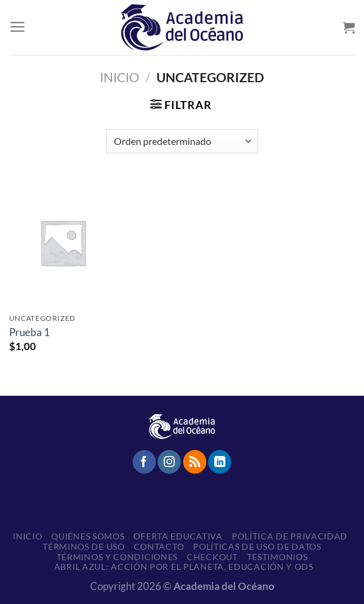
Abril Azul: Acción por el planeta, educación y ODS (184, 567)
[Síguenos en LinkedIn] (220, 462)
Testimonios (278, 557)
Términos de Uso (84, 546)
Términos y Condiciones (117, 557)
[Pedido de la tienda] (182, 141)
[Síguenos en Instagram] (169, 462)
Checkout (212, 557)
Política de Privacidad (290, 536)
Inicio (120, 77)
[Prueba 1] (63, 242)
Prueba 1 (30, 332)
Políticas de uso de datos (257, 546)
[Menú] (18, 27)
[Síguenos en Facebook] (144, 462)
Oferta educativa (178, 536)
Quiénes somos (88, 536)
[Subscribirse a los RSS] (195, 462)
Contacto (159, 546)
